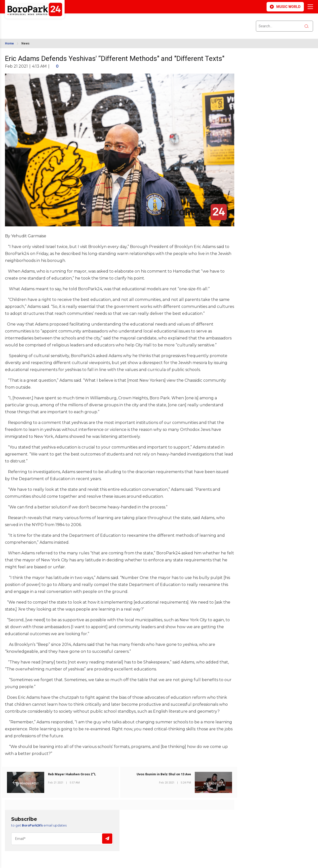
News (25, 43)
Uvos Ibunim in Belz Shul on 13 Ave (164, 774)
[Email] (62, 839)
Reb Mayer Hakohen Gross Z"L (72, 774)
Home (9, 43)
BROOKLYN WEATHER (49, 23)
